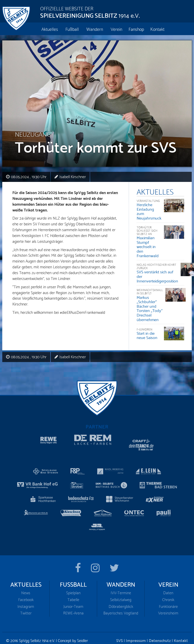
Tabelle (73, 589)
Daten (168, 582)
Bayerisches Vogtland (121, 603)
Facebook (26, 589)
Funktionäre (168, 596)
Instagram (26, 596)
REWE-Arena (73, 603)
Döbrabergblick (121, 596)
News (26, 582)
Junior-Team (73, 596)
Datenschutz (160, 630)
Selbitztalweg (121, 589)
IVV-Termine (121, 582)
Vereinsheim (168, 603)
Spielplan (73, 582)
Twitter (26, 603)
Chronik (168, 589)
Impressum (136, 630)
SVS (119, 630)
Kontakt (181, 630)
